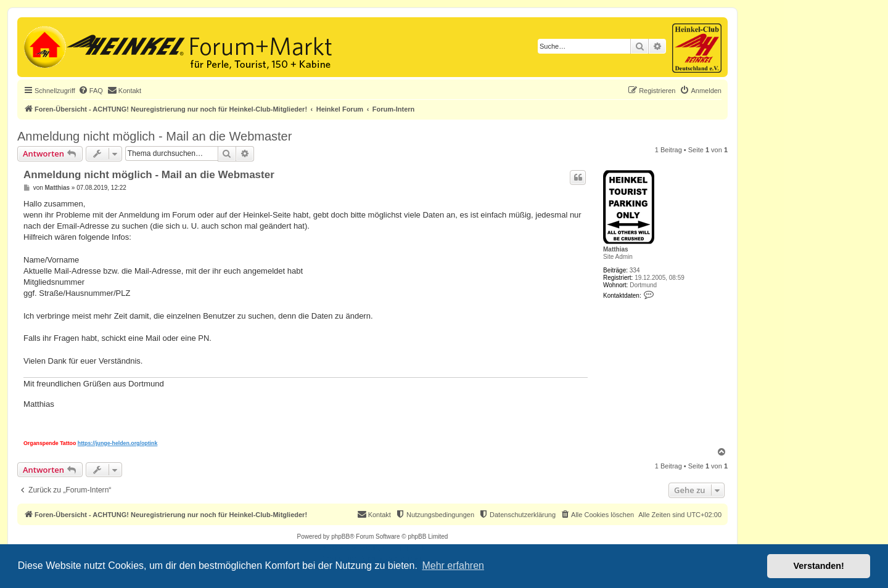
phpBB (340, 537)
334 (635, 270)
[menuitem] (91, 91)
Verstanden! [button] (819, 566)
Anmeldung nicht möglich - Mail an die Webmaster (154, 136)
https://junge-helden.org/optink (118, 443)
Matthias (616, 249)
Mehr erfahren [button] (453, 566)
